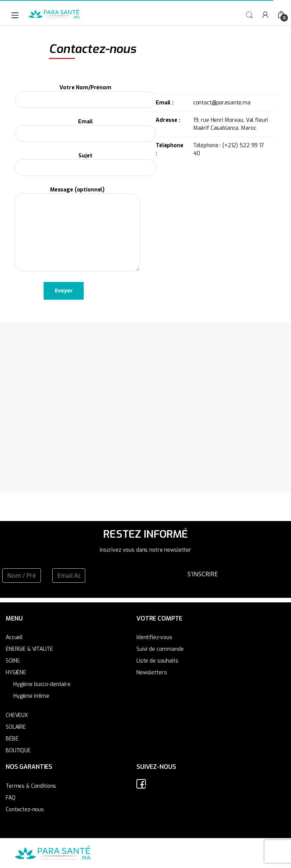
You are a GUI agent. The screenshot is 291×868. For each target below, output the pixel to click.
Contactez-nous (25, 810)
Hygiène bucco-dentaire (42, 684)
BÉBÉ (12, 739)
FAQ (11, 798)
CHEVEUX (17, 715)
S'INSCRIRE (203, 574)
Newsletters (152, 673)
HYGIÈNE (16, 673)
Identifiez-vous (154, 637)
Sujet (85, 162)
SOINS (13, 661)
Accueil (14, 637)
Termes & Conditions (31, 786)
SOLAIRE (16, 727)
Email (85, 128)
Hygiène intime (31, 696)
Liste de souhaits (157, 661)
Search (249, 15)
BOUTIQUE (18, 751)
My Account (265, 15)
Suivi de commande (160, 649)
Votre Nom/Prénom (85, 94)
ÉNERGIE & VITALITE (29, 649)
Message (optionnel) (77, 193)
